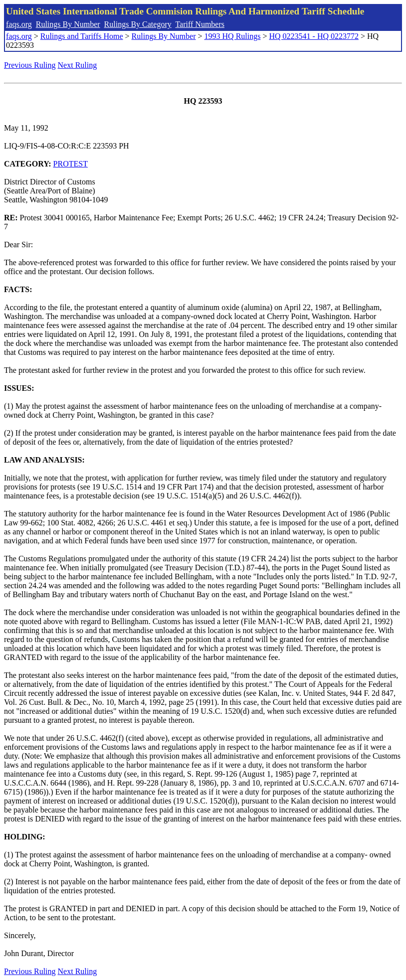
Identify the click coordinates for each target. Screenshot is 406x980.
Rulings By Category (138, 24)
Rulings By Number (68, 24)
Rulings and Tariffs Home (82, 36)
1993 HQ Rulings (233, 36)
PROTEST (71, 164)
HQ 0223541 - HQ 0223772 (314, 36)
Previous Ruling (30, 65)
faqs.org (19, 24)
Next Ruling (78, 65)
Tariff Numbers (200, 24)
